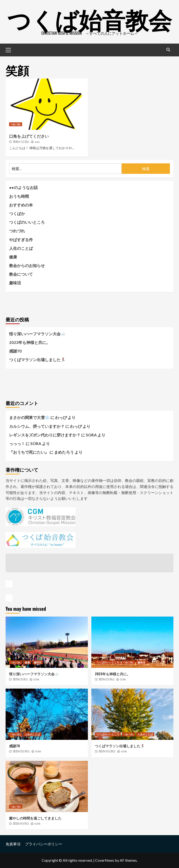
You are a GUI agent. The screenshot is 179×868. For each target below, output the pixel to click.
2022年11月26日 (107, 751)
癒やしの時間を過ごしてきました (35, 818)
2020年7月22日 (21, 142)
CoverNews (105, 860)
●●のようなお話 (23, 187)
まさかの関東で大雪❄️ (29, 417)
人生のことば (21, 248)
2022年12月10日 (21, 751)
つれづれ (16, 124)
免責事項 (13, 844)
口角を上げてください (29, 136)
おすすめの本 (21, 205)
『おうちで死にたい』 (29, 452)
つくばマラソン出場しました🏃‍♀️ (37, 360)
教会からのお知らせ (27, 266)
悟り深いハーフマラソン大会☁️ (37, 334)
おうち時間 (19, 196)
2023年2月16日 (107, 679)
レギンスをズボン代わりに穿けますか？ (45, 435)
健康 (13, 257)
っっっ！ (17, 444)
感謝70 (15, 351)
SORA (36, 679)
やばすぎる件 (21, 240)
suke (37, 142)
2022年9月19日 (21, 823)
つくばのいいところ (27, 222)
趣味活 (15, 283)
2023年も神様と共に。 (30, 342)
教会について (21, 274)
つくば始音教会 (89, 19)
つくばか (17, 214)
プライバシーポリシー (44, 844)
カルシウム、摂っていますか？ (37, 426)
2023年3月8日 (20, 679)
